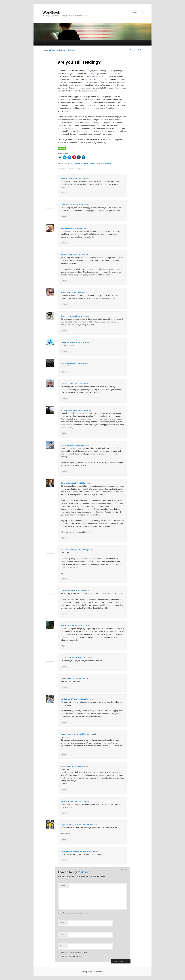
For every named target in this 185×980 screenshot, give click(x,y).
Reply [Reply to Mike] (64, 790)
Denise (63, 342)
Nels (62, 293)
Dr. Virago (64, 410)
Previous (132, 50)
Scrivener (64, 626)
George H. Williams (69, 50)
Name (63, 923)
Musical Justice (66, 734)
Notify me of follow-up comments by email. (74, 952)
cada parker (65, 550)
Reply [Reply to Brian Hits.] (64, 667)
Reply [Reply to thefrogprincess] (64, 860)
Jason (63, 178)
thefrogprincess (66, 851)
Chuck (63, 316)
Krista (63, 255)
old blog (86, 76)
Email (63, 934)
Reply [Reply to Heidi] (64, 398)
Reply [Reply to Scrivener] (64, 646)
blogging (77, 164)
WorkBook (51, 12)
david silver (65, 699)
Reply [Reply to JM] (64, 243)
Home (45, 43)
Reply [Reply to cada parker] (64, 579)
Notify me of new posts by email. (71, 957)
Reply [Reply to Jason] (64, 193)
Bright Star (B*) (66, 825)
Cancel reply (123, 870)
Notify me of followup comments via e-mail (74, 913)
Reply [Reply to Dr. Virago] (64, 434)
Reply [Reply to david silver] (64, 722)
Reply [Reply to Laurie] (64, 687)
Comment (64, 886)
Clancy (63, 591)
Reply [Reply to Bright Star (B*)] (64, 840)
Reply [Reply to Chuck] (64, 331)
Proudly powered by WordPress (92, 972)
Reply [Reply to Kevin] (64, 471)
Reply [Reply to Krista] (64, 281)
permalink (108, 164)
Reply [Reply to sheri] (64, 372)
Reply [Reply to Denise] (64, 351)
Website (62, 946)
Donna (63, 205)
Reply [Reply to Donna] (64, 217)
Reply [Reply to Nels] (64, 304)
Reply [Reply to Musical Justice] (64, 755)
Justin (63, 801)
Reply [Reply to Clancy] (64, 614)
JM (62, 228)
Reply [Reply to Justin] (64, 813)
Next (140, 50)
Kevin (63, 445)
